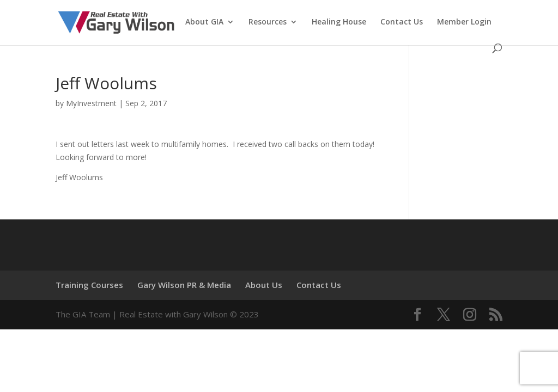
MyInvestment (91, 103)
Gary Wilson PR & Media (184, 285)
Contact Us (402, 22)
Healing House (339, 22)
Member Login (464, 22)
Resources (268, 22)
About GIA (204, 22)
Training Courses (89, 285)
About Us (264, 285)
